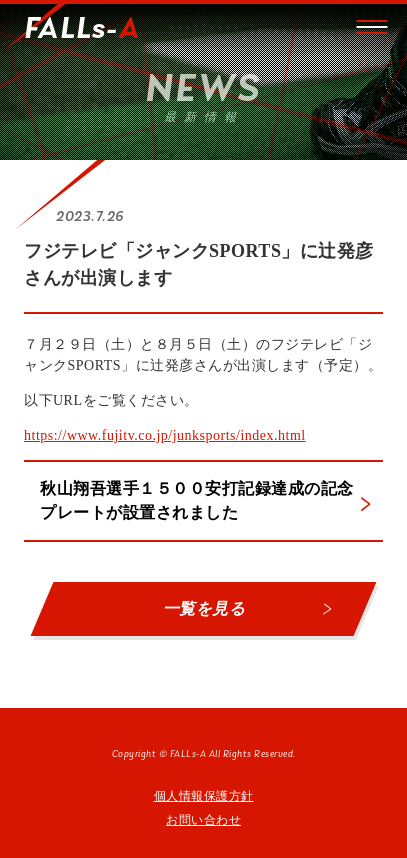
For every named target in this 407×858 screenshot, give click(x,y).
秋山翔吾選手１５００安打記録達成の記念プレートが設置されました (197, 500)
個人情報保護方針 (204, 796)
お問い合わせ (203, 820)
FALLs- (82, 30)
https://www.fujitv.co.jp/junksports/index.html (165, 435)
